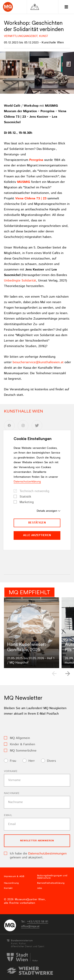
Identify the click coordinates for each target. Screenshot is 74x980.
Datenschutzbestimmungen (47, 854)
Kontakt (8, 888)
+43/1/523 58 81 (38, 922)
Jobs (40, 888)
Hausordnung (11, 883)
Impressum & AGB (14, 876)
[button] (68, 674)
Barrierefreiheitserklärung (51, 883)
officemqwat (30, 926)
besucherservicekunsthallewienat (38, 362)
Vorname (11, 771)
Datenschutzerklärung (27, 482)
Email (8, 815)
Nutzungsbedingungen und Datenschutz (52, 877)
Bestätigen (37, 523)
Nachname (12, 793)
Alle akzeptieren (37, 535)
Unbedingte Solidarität (20, 281)
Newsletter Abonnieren (37, 841)
